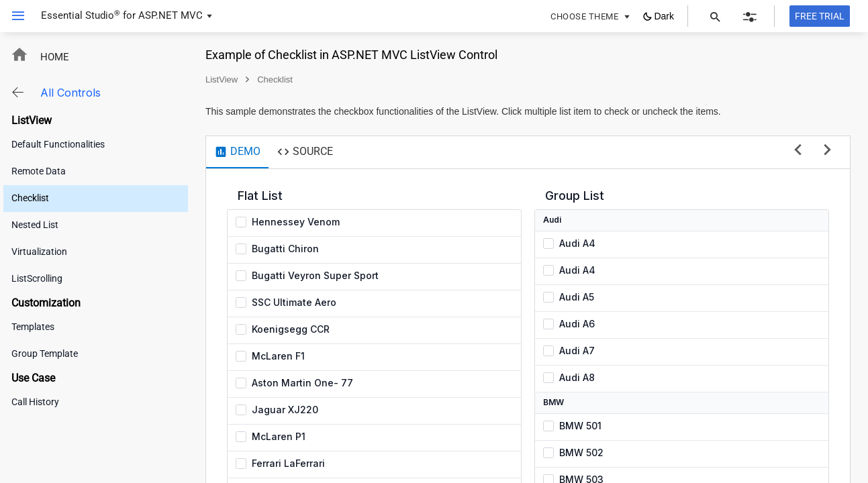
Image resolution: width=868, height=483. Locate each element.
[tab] (237, 152)
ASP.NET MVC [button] (171, 15)
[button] (13, 16)
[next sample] (827, 151)
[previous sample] (798, 151)
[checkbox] (241, 222)
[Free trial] (820, 16)
